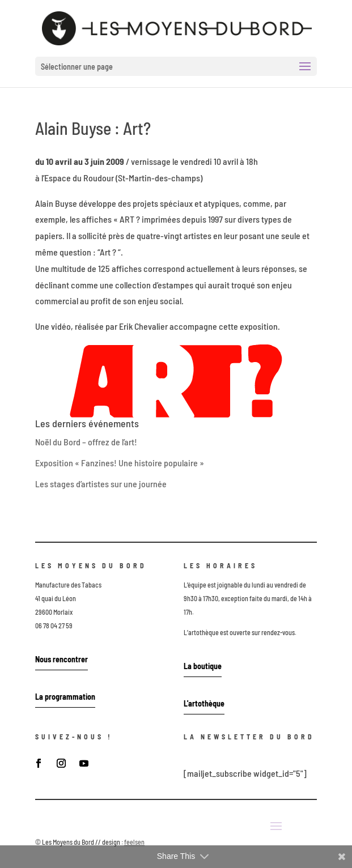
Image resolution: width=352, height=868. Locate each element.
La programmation (65, 697)
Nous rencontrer (62, 659)
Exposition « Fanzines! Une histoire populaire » (120, 463)
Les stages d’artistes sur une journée (101, 484)
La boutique (203, 666)
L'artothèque (204, 703)
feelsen (134, 842)
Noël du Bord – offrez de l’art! (86, 442)
